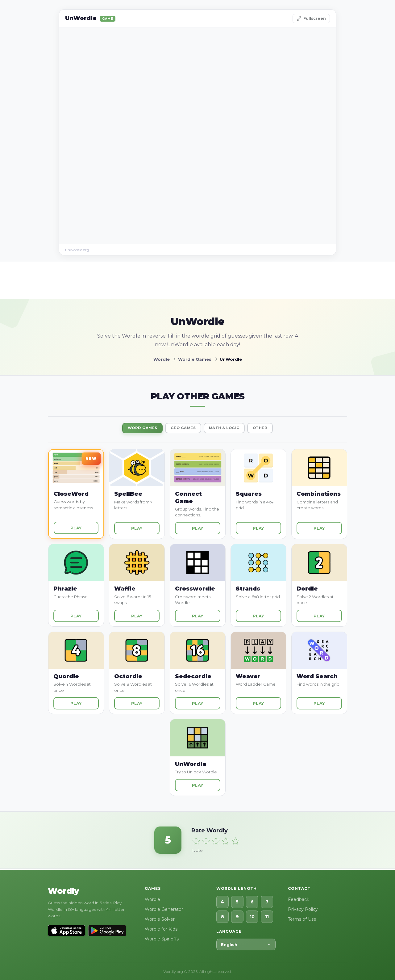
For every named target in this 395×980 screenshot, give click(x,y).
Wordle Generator (164, 909)
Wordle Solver (160, 919)
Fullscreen (311, 19)
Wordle (152, 899)
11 (267, 917)
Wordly (63, 891)
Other (270, 429)
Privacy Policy (303, 909)
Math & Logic (228, 429)
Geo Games (181, 429)
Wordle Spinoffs (162, 939)
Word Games (134, 429)
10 (252, 917)
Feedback (299, 899)
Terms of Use (302, 919)
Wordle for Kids (161, 929)
